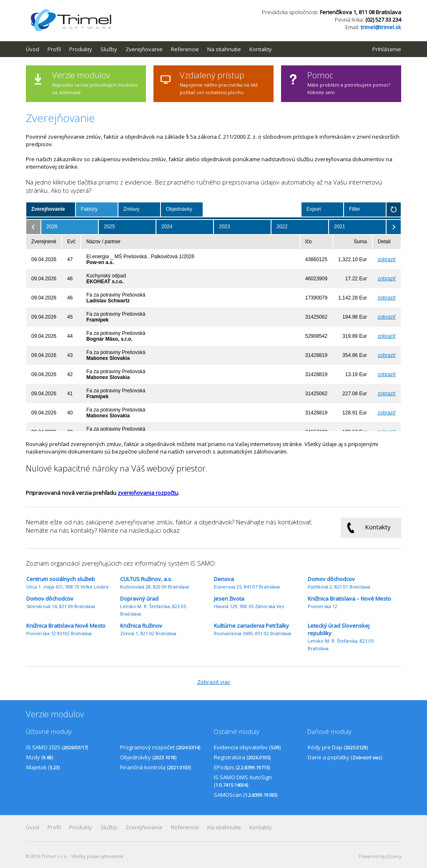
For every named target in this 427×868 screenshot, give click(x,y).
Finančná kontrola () (156, 767)
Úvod (33, 49)
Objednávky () (148, 757)
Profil (54, 49)
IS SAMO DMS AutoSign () (243, 781)
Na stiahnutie (224, 49)
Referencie (185, 49)
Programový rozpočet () (160, 747)
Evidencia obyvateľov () (247, 747)
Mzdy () (40, 757)
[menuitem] (37, 49)
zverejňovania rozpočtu (148, 493)
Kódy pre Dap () (338, 747)
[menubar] (153, 49)
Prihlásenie (387, 49)
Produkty (81, 49)
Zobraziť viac (214, 682)
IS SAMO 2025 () (57, 747)
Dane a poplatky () (345, 757)
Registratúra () (242, 757)
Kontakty (261, 49)
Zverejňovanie (144, 49)
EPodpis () (242, 767)
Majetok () (43, 767)
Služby (109, 49)
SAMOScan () (246, 795)
